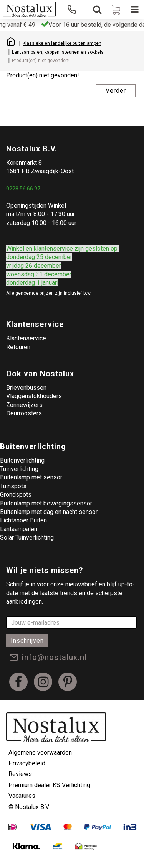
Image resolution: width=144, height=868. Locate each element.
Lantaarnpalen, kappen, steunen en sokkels (58, 52)
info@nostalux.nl (54, 657)
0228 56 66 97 (23, 189)
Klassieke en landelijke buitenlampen (62, 43)
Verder (116, 91)
